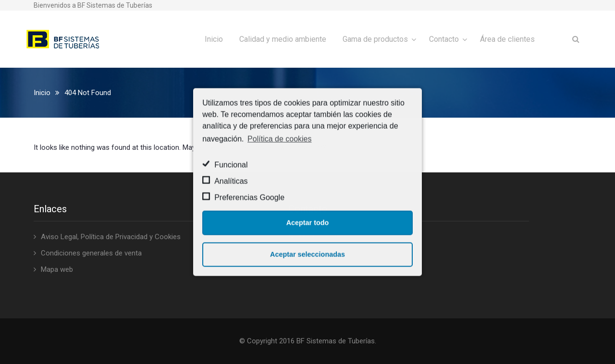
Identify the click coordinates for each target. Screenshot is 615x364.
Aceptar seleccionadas (307, 255)
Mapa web (57, 269)
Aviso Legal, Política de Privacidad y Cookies (111, 237)
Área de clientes (507, 39)
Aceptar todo (308, 223)
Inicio (214, 39)
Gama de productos (375, 39)
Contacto (444, 39)
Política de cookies (279, 139)
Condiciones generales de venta (91, 253)
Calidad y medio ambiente (283, 39)
